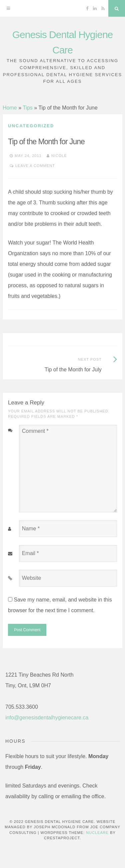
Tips (28, 108)
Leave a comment (35, 166)
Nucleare (97, 833)
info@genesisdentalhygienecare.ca (47, 718)
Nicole (59, 156)
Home (10, 108)
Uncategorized (31, 126)
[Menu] (8, 8)
